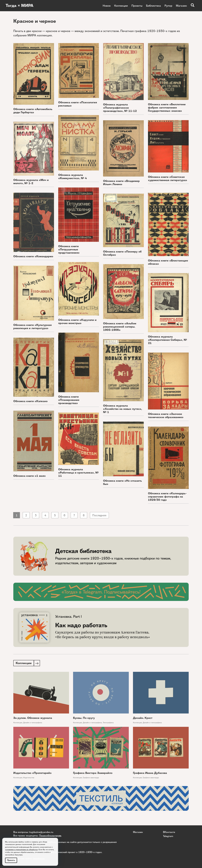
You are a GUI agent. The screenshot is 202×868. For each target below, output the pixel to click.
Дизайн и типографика (33, 723)
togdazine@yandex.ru (41, 832)
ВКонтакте (169, 832)
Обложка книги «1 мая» (30, 476)
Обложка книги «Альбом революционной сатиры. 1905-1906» (120, 327)
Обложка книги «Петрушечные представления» (69, 249)
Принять (11, 860)
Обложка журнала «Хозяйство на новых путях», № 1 (123, 409)
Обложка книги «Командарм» (33, 256)
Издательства (29, 778)
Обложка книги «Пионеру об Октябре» (122, 253)
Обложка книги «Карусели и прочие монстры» (77, 322)
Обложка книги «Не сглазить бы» (122, 482)
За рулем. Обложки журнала (33, 718)
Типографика (108, 723)
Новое (107, 6)
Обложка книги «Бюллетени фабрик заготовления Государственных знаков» (167, 108)
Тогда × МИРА (20, 6)
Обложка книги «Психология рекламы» (78, 104)
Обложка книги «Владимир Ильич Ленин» (121, 183)
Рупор (168, 6)
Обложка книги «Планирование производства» (69, 400)
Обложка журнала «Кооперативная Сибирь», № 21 (167, 340)
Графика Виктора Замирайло (93, 773)
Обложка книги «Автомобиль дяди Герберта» (33, 111)
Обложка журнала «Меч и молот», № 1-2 (31, 182)
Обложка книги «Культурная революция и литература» (32, 327)
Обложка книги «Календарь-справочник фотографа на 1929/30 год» (167, 497)
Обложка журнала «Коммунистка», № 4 (73, 177)
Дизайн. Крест (143, 718)
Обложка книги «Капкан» (31, 401)
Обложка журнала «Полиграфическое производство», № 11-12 (120, 108)
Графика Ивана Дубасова (150, 773)
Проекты (137, 6)
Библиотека (153, 6)
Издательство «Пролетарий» (32, 773)
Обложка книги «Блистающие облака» (168, 262)
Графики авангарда (91, 778)
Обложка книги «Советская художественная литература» (168, 179)
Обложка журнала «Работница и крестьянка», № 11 (78, 473)
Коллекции (121, 6)
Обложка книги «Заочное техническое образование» (166, 416)
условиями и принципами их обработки (21, 850)
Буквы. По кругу (84, 718)
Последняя (102, 515)
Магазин (181, 6)
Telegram (168, 836)
